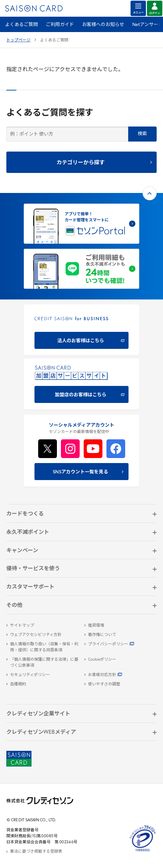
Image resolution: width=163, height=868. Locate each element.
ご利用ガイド (60, 25)
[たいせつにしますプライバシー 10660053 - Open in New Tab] (143, 852)
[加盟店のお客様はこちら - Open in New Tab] (81, 384)
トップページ (18, 40)
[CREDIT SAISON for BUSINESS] (81, 330)
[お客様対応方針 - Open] (120, 675)
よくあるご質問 (21, 25)
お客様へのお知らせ (103, 25)
